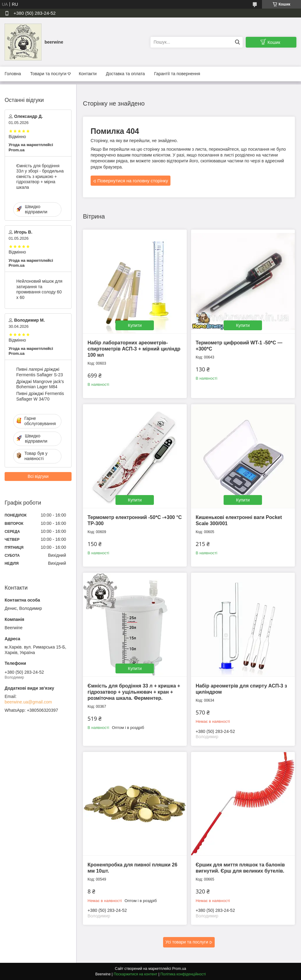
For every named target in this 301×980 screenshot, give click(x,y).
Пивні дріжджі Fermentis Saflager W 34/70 (40, 396)
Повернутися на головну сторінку (133, 181)
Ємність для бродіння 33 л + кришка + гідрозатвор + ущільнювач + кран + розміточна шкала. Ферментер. (134, 692)
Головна (13, 74)
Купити (135, 325)
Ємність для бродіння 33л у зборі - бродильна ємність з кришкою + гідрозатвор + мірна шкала (40, 176)
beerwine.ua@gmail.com (28, 702)
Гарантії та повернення (177, 74)
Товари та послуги (48, 74)
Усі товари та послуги (187, 942)
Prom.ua (179, 969)
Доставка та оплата (125, 74)
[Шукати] (237, 42)
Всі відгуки (38, 476)
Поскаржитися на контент (135, 974)
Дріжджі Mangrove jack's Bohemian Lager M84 (40, 384)
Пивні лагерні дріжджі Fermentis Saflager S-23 (40, 372)
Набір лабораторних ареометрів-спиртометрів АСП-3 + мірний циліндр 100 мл (134, 349)
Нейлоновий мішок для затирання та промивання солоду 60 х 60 (39, 289)
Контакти (88, 74)
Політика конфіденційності (183, 974)
